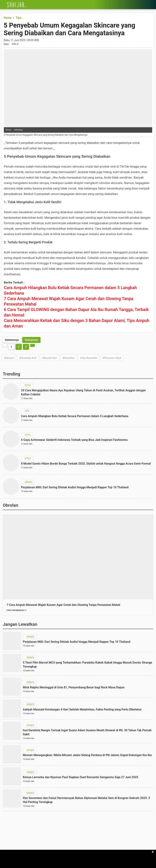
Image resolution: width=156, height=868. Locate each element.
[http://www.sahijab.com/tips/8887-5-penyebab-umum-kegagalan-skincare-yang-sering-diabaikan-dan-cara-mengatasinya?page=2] (31, 340)
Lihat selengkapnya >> (17, 610)
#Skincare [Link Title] (9, 358)
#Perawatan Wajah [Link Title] (112, 358)
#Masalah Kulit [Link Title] (49, 358)
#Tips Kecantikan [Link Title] (89, 358)
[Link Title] (3, 5)
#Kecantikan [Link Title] (69, 358)
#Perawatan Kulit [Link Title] (28, 358)
